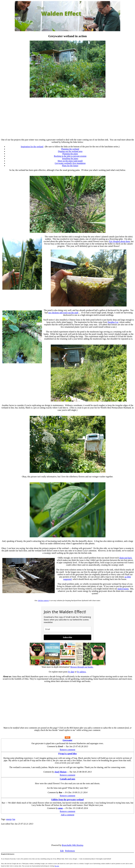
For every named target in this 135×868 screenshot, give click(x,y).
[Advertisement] (67, 118)
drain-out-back (126, 558)
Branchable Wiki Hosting (73, 845)
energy (9, 819)
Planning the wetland (70, 149)
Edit (62, 851)
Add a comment (67, 815)
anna (61, 808)
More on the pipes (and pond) (70, 161)
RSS (68, 737)
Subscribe (67, 637)
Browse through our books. (82, 667)
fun (14, 819)
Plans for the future (70, 166)
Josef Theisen (60, 772)
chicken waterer (43, 600)
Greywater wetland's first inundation (70, 163)
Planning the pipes (70, 154)
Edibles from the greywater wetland (67, 800)
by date (71, 672)
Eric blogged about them (119, 241)
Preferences (70, 851)
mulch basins (123, 589)
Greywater (67, 740)
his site (57, 866)
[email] (67, 629)
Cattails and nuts (67, 779)
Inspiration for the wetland (32, 147)
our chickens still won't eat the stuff (63, 313)
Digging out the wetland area (70, 151)
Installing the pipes (70, 158)
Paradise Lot (113, 322)
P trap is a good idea (67, 754)
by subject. (82, 672)
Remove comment (68, 750)
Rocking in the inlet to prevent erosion (70, 156)
